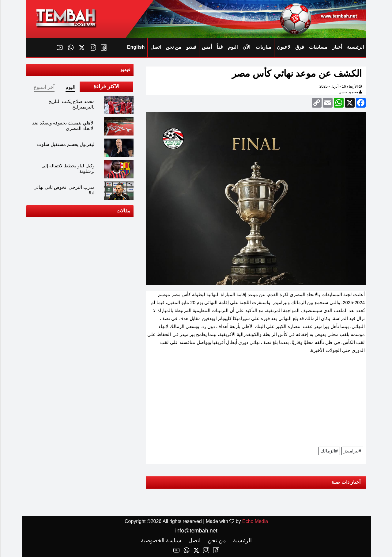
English (136, 47)
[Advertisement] (256, 402)
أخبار (337, 47)
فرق (299, 47)
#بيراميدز (352, 451)
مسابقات (318, 47)
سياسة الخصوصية (161, 541)
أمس (207, 47)
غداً (220, 47)
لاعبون (283, 47)
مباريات (263, 47)
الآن (246, 47)
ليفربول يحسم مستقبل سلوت (66, 144)
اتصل (155, 47)
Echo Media (255, 522)
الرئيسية (355, 47)
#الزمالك (329, 451)
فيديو (191, 47)
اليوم (232, 47)
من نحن (173, 47)
